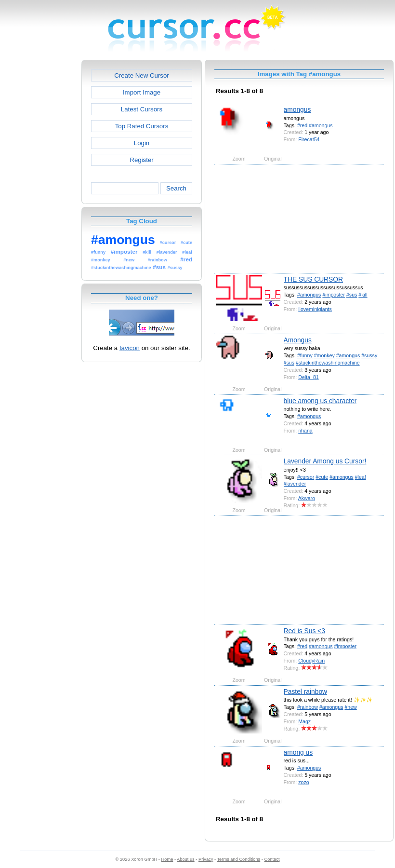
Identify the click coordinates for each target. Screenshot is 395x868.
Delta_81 (308, 377)
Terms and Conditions (238, 859)
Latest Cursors (142, 109)
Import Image (142, 92)
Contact (272, 859)
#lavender (295, 484)
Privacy (206, 859)
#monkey (324, 355)
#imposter (334, 295)
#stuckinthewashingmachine (328, 363)
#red (302, 125)
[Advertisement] (40, 204)
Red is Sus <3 (304, 631)
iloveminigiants (315, 309)
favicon (130, 348)
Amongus (298, 340)
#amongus (321, 125)
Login (142, 143)
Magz (304, 721)
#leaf (361, 477)
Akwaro (307, 498)
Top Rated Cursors (142, 126)
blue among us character (320, 401)
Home (167, 859)
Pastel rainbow (306, 692)
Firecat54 (309, 139)
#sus (352, 295)
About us (186, 859)
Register (141, 160)
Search (176, 188)
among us (298, 752)
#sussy (369, 355)
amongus (297, 109)
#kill (363, 295)
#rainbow (308, 707)
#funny (305, 355)
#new (350, 707)
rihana (305, 431)
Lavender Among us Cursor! (325, 461)
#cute (322, 477)
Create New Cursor (142, 75)
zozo (303, 782)
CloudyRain (311, 661)
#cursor (306, 477)
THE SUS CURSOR (313, 279)
